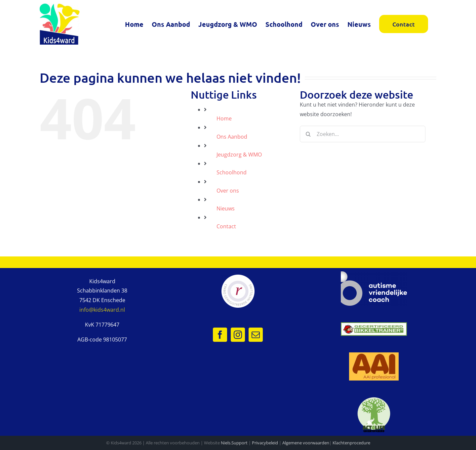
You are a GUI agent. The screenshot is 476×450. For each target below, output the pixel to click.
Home (224, 118)
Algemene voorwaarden (306, 443)
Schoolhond (232, 172)
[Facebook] (220, 335)
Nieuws (226, 208)
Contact (226, 226)
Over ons (228, 191)
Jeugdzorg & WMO (239, 155)
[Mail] (256, 335)
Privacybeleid (265, 443)
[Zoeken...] (363, 134)
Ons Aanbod (232, 137)
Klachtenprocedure (351, 443)
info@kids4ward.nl (102, 310)
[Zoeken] (308, 134)
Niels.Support (234, 443)
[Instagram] (238, 335)
